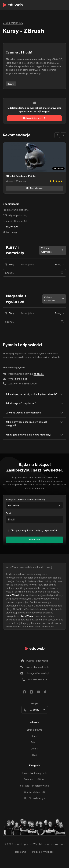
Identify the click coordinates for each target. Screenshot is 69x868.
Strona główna (34, 730)
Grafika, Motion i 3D (34, 792)
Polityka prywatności (43, 852)
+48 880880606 (28, 384)
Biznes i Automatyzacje (34, 773)
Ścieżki (34, 742)
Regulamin (21, 852)
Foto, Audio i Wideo (34, 779)
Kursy (34, 736)
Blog (35, 755)
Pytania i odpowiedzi (37, 661)
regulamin (28, 531)
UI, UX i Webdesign (34, 798)
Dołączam (34, 540)
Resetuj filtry (27, 265)
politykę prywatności (46, 531)
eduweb (34, 722)
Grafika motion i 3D (13, 23)
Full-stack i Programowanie (34, 786)
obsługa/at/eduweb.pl (37, 673)
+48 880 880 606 (37, 680)
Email (9, 513)
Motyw (34, 704)
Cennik (34, 749)
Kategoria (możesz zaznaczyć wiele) (25, 500)
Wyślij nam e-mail (18, 379)
